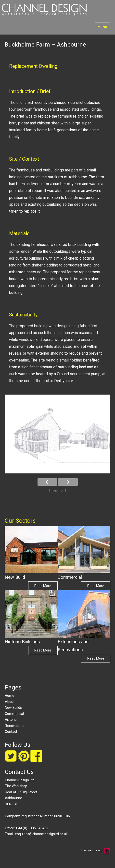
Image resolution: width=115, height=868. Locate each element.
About (10, 702)
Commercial (14, 714)
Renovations (15, 726)
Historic (11, 720)
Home (10, 696)
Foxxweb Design (93, 850)
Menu (102, 27)
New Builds (13, 708)
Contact (11, 732)
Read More (43, 586)
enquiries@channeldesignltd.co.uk (41, 834)
